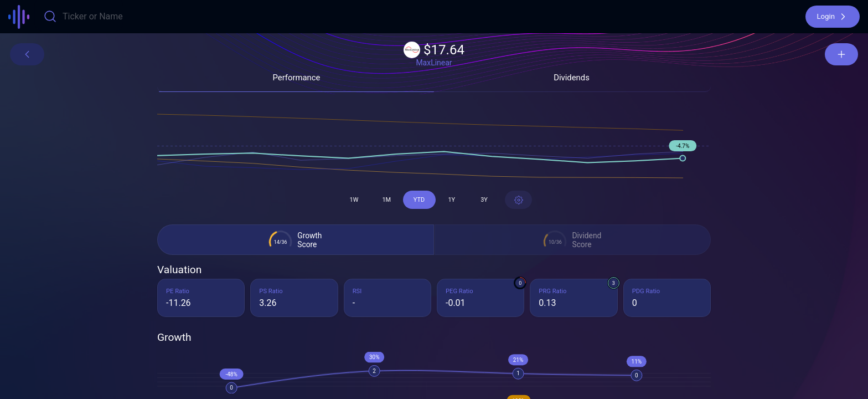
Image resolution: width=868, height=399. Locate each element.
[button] (833, 17)
